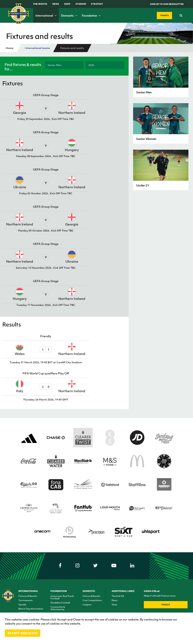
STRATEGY (97, 4)
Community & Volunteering (58, 608)
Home (9, 48)
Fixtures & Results (28, 596)
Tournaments (25, 600)
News (56, 4)
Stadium (81, 4)
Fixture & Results (91, 596)
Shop (67, 4)
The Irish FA (40, 4)
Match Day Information (31, 609)
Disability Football (60, 603)
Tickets (166, 605)
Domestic (69, 16)
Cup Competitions (92, 600)
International (46, 16)
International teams (37, 48)
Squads (22, 604)
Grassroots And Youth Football (62, 597)
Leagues (87, 604)
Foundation (91, 16)
